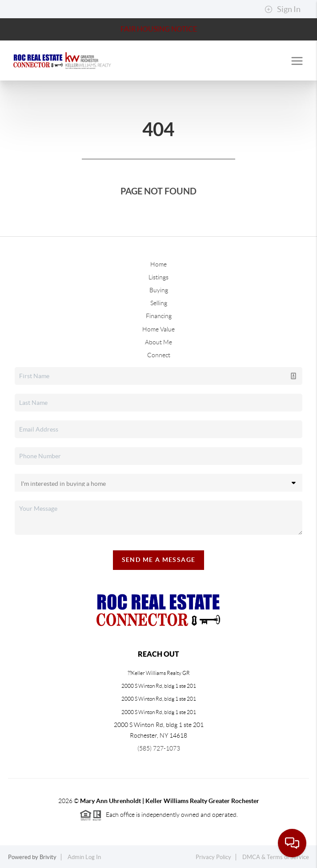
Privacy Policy (213, 857)
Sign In (283, 9)
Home (158, 264)
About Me (158, 342)
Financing (159, 316)
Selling (159, 303)
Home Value (158, 329)
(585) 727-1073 (159, 748)
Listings (158, 277)
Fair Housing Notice (159, 29)
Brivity (48, 857)
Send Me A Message (159, 560)
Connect (159, 355)
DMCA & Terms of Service (276, 857)
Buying (159, 290)
